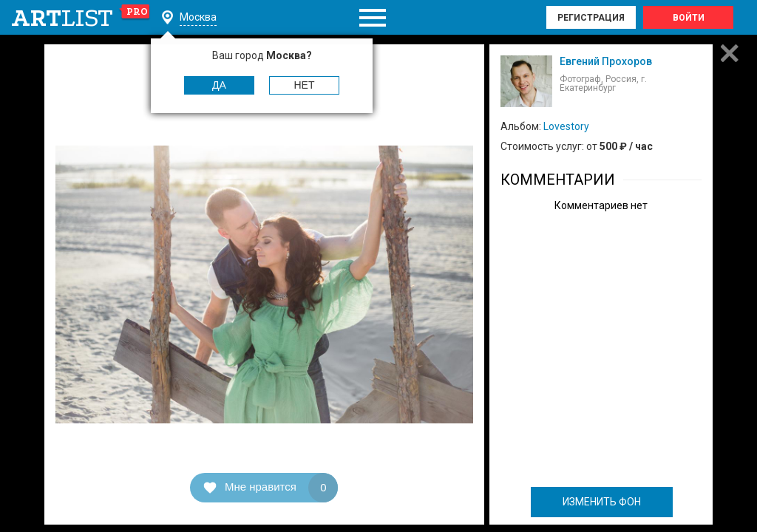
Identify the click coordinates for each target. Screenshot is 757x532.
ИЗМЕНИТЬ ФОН (602, 502)
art (81, 18)
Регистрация (591, 18)
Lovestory (566, 126)
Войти (689, 18)
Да (219, 85)
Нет (305, 85)
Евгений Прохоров (606, 61)
